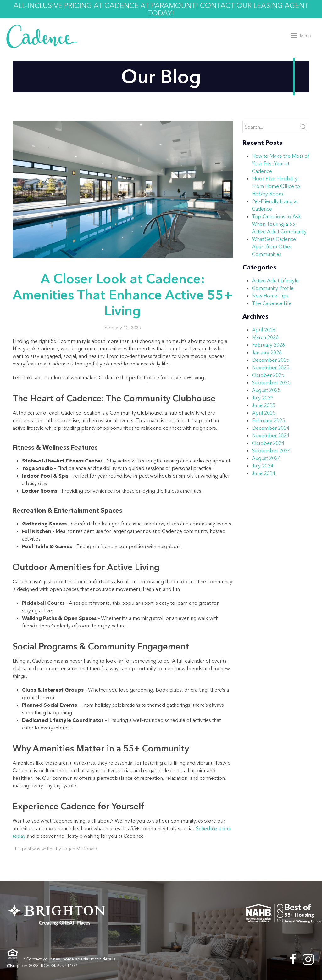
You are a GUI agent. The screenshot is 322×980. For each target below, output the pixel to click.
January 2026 (267, 352)
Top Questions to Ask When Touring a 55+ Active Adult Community (279, 224)
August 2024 (266, 458)
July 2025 (263, 398)
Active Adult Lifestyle (275, 280)
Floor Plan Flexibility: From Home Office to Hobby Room (276, 186)
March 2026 (265, 337)
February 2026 (268, 345)
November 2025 (271, 367)
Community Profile (273, 288)
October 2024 (268, 443)
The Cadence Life (272, 303)
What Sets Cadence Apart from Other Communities (274, 246)
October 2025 (268, 375)
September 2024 (271, 450)
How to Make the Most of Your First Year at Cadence (280, 163)
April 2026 (264, 330)
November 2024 (271, 435)
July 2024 (263, 466)
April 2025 (264, 413)
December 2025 (271, 360)
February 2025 (268, 420)
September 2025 (271, 382)
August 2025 (266, 390)
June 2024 (264, 473)
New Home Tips (270, 296)
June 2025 (264, 405)
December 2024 (271, 428)
